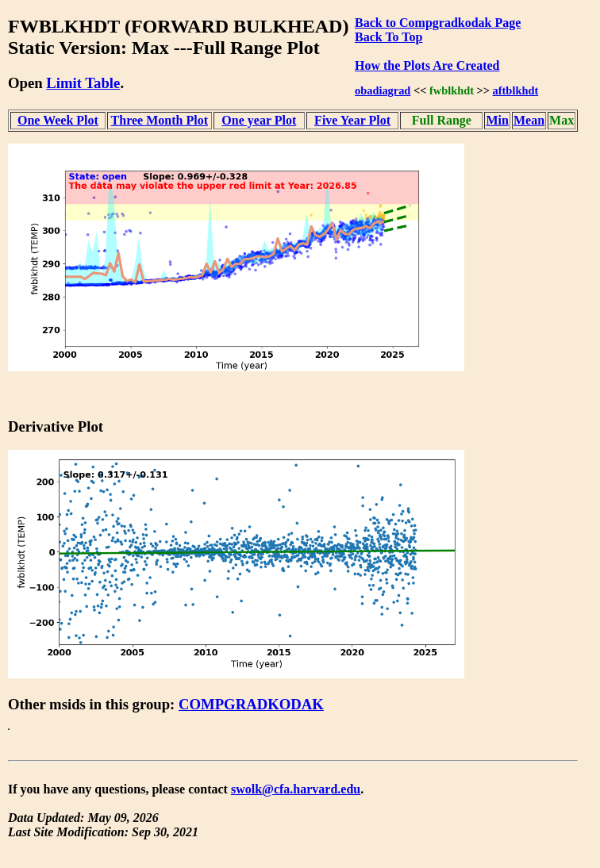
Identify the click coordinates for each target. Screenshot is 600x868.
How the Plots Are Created (427, 65)
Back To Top (388, 37)
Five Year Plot (352, 120)
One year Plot (259, 120)
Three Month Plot (160, 120)
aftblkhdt (516, 90)
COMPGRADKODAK (251, 704)
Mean (529, 120)
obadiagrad (383, 90)
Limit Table (83, 83)
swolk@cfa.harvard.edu (296, 789)
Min (497, 120)
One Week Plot (58, 120)
